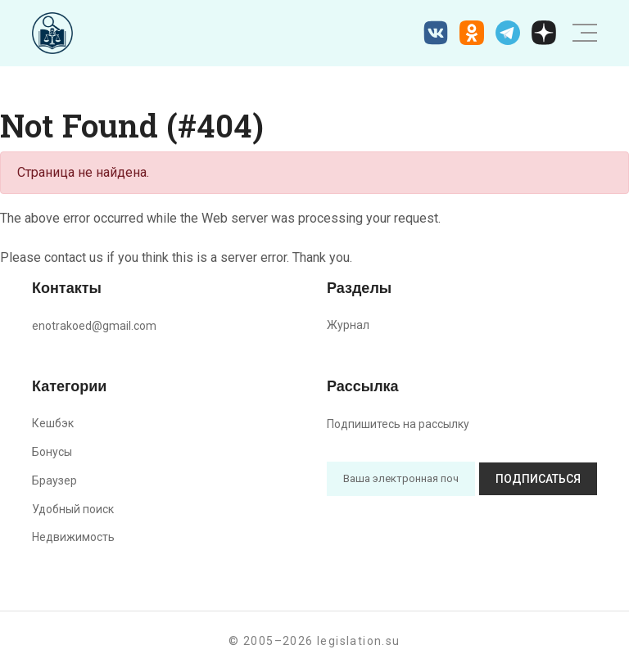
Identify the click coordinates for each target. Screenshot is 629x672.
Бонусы (52, 452)
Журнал (348, 325)
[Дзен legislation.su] (544, 33)
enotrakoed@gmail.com (94, 326)
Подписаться (538, 479)
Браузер (54, 480)
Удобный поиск (73, 509)
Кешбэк (53, 423)
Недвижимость (73, 537)
